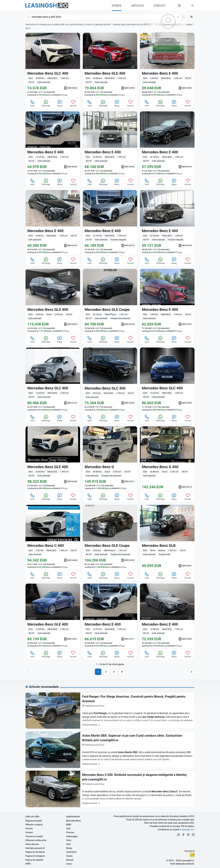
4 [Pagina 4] (122, 672)
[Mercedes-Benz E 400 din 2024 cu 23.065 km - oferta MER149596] (110, 144)
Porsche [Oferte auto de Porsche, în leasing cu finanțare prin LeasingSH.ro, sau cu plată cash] (70, 832)
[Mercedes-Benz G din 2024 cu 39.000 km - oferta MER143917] (110, 459)
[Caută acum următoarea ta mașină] (106, 17)
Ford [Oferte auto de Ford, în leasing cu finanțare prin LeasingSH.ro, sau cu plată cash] (68, 844)
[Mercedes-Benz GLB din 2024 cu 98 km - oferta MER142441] (167, 537)
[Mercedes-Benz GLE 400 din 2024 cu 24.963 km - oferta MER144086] (53, 459)
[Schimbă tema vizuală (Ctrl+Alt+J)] (193, 5)
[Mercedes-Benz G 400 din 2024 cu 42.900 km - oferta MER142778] (167, 459)
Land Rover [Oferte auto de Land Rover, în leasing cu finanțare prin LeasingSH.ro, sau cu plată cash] (71, 852)
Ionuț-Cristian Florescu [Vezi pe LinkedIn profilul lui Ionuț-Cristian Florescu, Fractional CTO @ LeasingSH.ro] (192, 855)
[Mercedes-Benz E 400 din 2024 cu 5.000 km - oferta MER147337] (167, 301)
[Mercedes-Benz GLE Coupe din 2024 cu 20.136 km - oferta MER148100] (110, 301)
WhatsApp (46, 103)
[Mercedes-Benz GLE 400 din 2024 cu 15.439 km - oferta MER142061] (53, 616)
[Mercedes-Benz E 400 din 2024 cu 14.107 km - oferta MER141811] (110, 616)
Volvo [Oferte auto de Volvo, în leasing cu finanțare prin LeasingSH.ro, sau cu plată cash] (69, 840)
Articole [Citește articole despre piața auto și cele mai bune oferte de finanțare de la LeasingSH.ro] (29, 828)
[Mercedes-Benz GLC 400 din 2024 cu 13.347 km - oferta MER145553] (167, 380)
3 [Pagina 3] (114, 672)
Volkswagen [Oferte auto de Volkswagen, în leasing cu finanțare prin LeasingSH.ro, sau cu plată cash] (72, 836)
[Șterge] (178, 17)
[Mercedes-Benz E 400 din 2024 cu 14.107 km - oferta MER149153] (110, 223)
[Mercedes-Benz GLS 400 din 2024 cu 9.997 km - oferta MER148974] (53, 301)
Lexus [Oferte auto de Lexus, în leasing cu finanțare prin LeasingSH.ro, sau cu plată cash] (69, 864)
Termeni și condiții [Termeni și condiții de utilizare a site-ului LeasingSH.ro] (34, 836)
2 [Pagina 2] (106, 672)
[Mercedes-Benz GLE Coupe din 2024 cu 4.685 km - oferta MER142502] (110, 537)
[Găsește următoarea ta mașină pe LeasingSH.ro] (47, 5)
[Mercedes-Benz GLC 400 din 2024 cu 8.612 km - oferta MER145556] (110, 380)
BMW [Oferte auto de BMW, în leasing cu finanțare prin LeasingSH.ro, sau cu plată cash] (69, 825)
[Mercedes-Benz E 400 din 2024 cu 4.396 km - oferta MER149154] (53, 223)
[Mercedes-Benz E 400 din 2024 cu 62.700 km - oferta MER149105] (167, 223)
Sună (32, 103)
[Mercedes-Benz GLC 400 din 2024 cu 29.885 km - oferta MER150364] (53, 65)
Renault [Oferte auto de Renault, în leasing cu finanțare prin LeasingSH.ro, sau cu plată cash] (70, 860)
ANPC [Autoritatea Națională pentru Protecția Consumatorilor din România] (28, 864)
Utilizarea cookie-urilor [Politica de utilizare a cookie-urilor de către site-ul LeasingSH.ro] (36, 840)
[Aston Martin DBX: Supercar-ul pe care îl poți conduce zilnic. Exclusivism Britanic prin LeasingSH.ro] (110, 750)
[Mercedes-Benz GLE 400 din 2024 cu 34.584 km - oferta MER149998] (110, 65)
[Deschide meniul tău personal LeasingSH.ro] (179, 5)
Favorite (73, 103)
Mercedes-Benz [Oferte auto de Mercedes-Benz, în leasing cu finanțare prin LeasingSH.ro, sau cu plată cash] (73, 821)
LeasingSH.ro (188, 861)
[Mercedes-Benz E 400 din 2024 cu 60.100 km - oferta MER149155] (167, 144)
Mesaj (60, 103)
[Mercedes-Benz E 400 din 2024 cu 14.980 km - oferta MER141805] (167, 616)
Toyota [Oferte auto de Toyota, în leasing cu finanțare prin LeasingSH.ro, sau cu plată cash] (69, 856)
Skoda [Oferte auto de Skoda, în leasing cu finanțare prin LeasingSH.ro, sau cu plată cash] (69, 848)
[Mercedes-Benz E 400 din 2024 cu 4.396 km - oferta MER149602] (167, 65)
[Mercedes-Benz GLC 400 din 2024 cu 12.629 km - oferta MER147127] (53, 380)
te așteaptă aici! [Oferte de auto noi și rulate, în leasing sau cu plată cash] (187, 830)
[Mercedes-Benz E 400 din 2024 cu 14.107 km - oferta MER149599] (53, 144)
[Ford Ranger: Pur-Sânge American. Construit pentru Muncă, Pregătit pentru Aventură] (110, 711)
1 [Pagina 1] (98, 672)
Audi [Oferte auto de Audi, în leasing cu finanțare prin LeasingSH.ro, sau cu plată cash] (68, 828)
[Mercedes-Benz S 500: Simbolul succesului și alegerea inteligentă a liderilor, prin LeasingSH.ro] (110, 789)
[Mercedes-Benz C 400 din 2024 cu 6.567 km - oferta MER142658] (53, 537)
